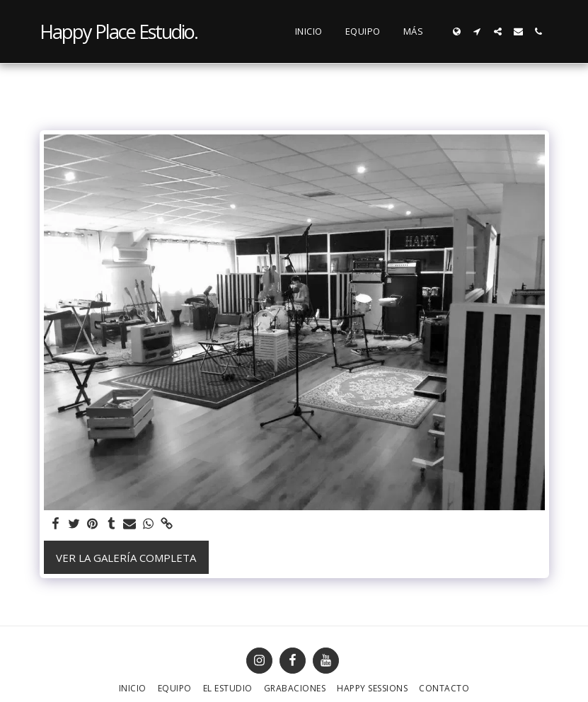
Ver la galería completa (126, 558)
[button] (477, 31)
